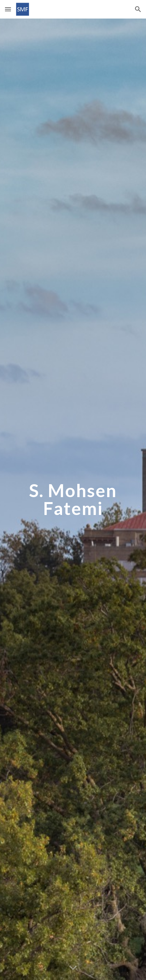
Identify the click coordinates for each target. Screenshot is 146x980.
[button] (8, 9)
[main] (73, 499)
